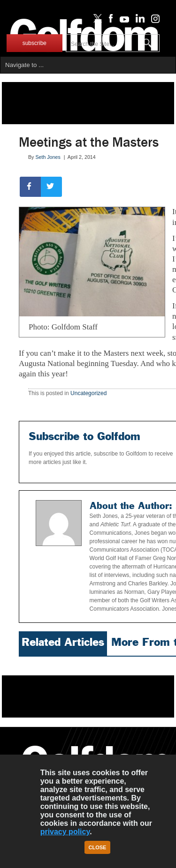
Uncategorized (88, 393)
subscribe (34, 43)
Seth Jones (48, 157)
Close (98, 847)
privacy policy (65, 832)
